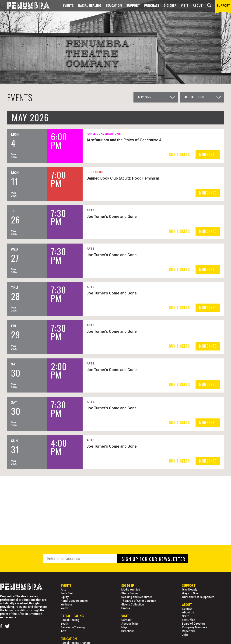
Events (68, 6)
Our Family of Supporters (198, 597)
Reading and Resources (137, 597)
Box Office (189, 620)
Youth (64, 608)
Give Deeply (190, 590)
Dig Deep (170, 6)
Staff (185, 616)
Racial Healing (90, 6)
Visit (185, 6)
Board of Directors (194, 624)
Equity (65, 597)
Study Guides (130, 593)
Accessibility (130, 624)
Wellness (67, 605)
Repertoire (189, 631)
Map (124, 627)
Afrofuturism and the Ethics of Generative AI (146, 140)
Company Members (195, 627)
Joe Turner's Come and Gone (133, 216)
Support (133, 6)
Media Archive (131, 590)
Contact (126, 620)
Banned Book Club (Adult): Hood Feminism (144, 178)
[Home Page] (25, 6)
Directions (128, 631)
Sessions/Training (73, 627)
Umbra (126, 608)
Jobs (185, 635)
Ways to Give (190, 593)
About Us (188, 612)
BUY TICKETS (179, 155)
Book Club (67, 593)
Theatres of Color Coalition (139, 601)
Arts (63, 590)
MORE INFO (208, 155)
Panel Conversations (74, 601)
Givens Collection (133, 605)
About (198, 6)
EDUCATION (114, 6)
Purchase (152, 6)
